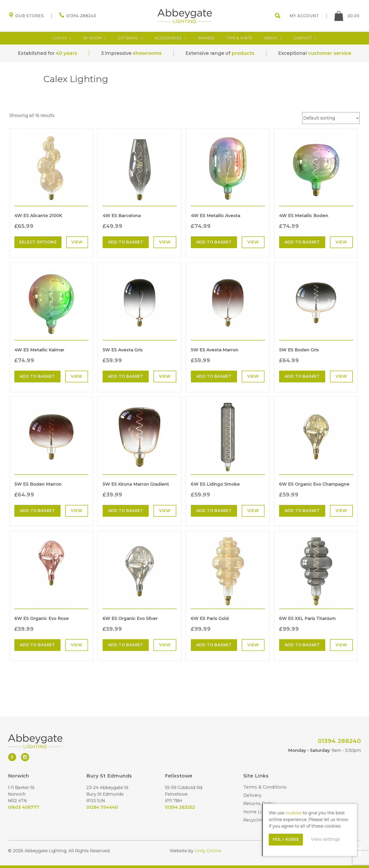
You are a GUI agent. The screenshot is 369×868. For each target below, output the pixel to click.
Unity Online (208, 851)
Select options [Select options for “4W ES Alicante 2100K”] (38, 242)
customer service (330, 53)
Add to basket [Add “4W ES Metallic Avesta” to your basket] (214, 242)
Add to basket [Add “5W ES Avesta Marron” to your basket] (214, 376)
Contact (303, 38)
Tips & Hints (239, 38)
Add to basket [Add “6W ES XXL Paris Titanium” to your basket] (302, 645)
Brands (207, 38)
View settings (325, 839)
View (77, 242)
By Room (92, 38)
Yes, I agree (286, 839)
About (271, 38)
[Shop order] (331, 118)
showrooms (147, 53)
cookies (294, 813)
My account (304, 16)
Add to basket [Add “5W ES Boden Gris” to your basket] (302, 376)
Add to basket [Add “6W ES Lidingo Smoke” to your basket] (214, 511)
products (243, 53)
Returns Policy (259, 804)
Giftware (128, 38)
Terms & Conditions (265, 787)
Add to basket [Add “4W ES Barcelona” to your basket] (126, 242)
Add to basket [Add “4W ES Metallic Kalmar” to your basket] (37, 376)
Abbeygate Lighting (185, 16)
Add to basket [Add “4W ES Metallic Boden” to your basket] (302, 242)
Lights (60, 38)
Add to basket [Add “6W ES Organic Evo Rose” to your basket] (37, 645)
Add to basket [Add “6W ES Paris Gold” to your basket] (214, 645)
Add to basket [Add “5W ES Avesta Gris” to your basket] (126, 376)
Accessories (168, 38)
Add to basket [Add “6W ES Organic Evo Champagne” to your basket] (302, 511)
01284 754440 (102, 807)
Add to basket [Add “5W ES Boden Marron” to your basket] (37, 511)
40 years (66, 53)
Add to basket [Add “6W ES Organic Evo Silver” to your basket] (126, 645)
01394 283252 (180, 807)
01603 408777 (24, 807)
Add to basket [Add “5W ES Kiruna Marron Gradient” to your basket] (126, 511)
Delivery (252, 795)
